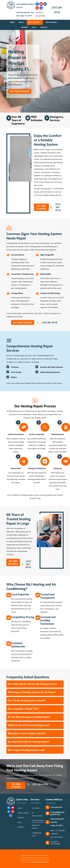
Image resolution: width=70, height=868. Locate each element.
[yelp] (37, 8)
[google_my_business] (41, 8)
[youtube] (41, 4)
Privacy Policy (44, 862)
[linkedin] (45, 4)
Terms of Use (36, 862)
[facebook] (37, 4)
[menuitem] (13, 22)
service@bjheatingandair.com (57, 813)
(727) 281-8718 (56, 807)
